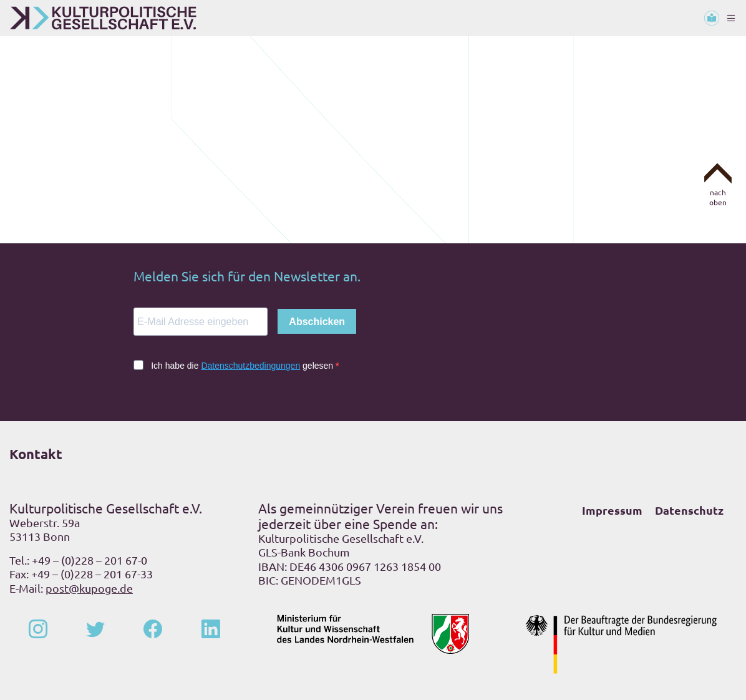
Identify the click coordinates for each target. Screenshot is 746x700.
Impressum (612, 510)
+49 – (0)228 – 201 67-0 (90, 560)
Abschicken (317, 322)
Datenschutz (689, 510)
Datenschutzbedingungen (250, 366)
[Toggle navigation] (731, 18)
